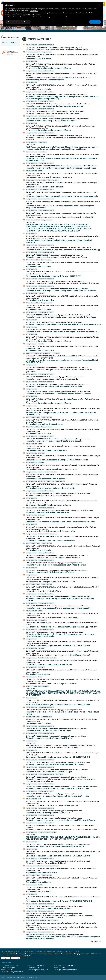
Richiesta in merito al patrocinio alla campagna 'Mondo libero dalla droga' (58, 394)
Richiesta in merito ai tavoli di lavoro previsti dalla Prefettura (53, 557)
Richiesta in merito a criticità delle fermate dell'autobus (51, 572)
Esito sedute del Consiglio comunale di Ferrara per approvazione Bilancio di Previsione (59, 241)
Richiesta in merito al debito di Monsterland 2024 (47, 512)
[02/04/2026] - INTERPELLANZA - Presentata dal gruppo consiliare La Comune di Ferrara (56, 94)
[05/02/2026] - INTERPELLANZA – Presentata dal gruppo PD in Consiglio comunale (54, 322)
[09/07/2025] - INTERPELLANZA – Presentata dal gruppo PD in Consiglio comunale (54, 914)
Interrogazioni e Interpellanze (46, 45)
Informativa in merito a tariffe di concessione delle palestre (52, 805)
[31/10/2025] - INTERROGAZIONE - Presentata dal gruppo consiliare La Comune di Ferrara (57, 606)
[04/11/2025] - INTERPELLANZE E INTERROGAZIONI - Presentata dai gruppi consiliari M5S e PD (58, 596)
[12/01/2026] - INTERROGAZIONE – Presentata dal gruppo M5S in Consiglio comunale (55, 377)
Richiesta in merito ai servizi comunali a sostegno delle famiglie (54, 386)
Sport (40, 799)
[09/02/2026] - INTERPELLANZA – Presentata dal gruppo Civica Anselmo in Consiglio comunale (58, 315)
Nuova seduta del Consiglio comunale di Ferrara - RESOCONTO (53, 276)
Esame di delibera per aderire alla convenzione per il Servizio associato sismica (60, 522)
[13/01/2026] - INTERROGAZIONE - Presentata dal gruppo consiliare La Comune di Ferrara (57, 367)
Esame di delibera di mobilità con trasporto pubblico (49, 177)
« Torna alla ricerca (9, 42)
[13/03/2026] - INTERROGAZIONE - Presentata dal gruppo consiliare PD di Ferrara (54, 135)
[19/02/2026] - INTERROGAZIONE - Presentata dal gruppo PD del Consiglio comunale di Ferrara (58, 248)
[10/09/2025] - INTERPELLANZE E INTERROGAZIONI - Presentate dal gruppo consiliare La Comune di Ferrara (63, 786)
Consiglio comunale (32, 45)
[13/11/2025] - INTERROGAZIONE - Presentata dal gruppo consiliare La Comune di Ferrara (57, 570)
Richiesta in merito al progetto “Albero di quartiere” (49, 908)
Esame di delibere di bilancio (38, 59)
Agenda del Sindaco (32, 686)
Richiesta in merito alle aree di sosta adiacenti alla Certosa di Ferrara (56, 565)
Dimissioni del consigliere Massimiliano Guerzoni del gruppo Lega (55, 846)
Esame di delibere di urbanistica (40, 350)
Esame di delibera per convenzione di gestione (46, 450)
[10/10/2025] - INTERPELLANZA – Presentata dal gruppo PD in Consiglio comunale (54, 710)
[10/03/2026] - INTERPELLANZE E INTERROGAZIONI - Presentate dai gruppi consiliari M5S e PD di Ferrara (61, 166)
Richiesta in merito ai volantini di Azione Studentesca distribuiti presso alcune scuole (63, 324)
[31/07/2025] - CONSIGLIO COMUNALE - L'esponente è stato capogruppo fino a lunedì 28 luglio (58, 844)
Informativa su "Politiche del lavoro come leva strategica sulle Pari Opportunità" (61, 627)
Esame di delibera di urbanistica (40, 300)
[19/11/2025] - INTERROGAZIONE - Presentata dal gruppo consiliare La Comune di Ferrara (57, 555)
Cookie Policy (15, 958)
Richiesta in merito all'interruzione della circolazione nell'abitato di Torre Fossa (61, 317)
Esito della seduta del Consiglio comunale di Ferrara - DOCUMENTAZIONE (58, 646)
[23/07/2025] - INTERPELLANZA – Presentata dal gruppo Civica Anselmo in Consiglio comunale (58, 861)
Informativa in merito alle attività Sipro (43, 591)
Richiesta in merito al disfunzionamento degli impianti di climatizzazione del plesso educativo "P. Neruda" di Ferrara (63, 938)
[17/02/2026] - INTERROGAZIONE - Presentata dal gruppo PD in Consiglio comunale (54, 255)
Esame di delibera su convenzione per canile (45, 187)
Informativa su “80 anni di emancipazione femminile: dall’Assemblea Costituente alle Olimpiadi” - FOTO (62, 159)
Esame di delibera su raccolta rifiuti (41, 873)
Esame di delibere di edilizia (38, 674)
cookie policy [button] (34, 11)
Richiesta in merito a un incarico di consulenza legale (49, 772)
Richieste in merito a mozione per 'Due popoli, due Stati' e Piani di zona (57, 788)
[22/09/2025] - (31, 743)
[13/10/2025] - (31, 689)
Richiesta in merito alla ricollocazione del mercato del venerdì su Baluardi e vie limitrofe (60, 138)
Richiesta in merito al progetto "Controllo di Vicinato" (50, 738)
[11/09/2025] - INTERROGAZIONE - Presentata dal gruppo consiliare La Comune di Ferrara (57, 777)
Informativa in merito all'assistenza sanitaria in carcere (50, 541)
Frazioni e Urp (42, 481)
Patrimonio (41, 462)
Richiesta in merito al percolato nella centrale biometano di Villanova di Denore (61, 820)
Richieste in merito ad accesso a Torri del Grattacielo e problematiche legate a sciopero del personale (60, 207)
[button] (100, 5)
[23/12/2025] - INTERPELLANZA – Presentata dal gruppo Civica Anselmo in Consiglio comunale (58, 392)
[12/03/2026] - (31, 145)
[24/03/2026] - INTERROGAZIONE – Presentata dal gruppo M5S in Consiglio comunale (55, 111)
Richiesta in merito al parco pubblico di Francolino (48, 813)
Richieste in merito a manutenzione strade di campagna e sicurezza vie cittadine (61, 332)
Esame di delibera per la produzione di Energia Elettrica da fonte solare (57, 460)
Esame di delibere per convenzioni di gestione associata (50, 488)
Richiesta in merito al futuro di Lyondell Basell (46, 863)
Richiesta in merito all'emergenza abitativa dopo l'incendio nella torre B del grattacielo (59, 370)
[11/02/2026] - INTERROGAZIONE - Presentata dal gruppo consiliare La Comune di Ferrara (57, 289)
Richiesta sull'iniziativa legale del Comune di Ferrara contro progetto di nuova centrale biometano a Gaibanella (60, 635)
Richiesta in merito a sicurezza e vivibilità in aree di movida (52, 379)
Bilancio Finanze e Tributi (33, 52)
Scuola (40, 677)
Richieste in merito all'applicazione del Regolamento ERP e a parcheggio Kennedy (62, 196)
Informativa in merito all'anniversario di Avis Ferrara (49, 664)
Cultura (40, 444)
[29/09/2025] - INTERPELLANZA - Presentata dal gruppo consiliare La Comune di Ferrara (56, 729)
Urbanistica (41, 293)
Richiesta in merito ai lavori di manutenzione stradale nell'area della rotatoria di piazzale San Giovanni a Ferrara (61, 780)
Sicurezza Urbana (60, 481)
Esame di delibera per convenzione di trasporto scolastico (51, 683)
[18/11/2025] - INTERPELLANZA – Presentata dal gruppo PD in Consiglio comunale (54, 563)
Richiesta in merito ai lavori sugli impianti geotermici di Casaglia (54, 441)
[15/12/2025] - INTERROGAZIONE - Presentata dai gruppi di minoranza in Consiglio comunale (58, 439)
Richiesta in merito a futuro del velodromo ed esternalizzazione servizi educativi (61, 829)
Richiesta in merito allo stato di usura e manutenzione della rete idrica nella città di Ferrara (62, 713)
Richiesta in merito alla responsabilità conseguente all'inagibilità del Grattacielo (61, 291)
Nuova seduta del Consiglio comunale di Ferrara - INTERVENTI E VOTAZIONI (59, 901)
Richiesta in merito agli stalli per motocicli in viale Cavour (51, 121)
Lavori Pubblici (56, 353)
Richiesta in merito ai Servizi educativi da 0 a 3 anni (48, 731)
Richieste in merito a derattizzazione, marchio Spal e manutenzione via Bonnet (61, 168)
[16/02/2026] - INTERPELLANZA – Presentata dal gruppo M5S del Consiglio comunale (55, 281)
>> (100, 941)
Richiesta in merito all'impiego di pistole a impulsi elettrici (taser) (55, 764)
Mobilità (40, 171)
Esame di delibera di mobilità (39, 891)
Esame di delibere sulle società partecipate (45, 424)
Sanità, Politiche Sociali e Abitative (47, 472)
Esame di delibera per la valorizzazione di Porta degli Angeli (52, 617)
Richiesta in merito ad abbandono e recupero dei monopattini (53, 113)
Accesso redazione (30, 977)
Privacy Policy (6, 958)
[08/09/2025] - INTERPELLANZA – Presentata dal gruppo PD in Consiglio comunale (54, 794)
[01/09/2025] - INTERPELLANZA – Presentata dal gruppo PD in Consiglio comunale (54, 818)
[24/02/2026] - (31, 222)
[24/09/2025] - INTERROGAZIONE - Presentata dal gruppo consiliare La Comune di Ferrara (57, 736)
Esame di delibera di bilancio (38, 433)
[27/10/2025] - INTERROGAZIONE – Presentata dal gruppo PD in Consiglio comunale (54, 632)
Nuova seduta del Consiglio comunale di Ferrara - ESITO (50, 531)
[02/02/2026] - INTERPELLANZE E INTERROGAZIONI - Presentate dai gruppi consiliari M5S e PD (58, 330)
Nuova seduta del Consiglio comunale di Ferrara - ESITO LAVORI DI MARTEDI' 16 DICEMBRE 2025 (61, 413)
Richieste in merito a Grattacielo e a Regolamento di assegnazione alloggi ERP (60, 217)
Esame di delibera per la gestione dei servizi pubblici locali (51, 469)
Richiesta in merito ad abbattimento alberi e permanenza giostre (54, 106)
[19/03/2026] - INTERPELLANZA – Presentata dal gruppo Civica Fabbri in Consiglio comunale (58, 119)
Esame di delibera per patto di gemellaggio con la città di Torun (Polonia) (58, 655)
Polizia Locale (50, 481)
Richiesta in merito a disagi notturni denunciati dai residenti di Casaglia (57, 796)
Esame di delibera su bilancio (39, 882)
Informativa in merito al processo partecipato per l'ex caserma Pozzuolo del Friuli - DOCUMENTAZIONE (62, 361)
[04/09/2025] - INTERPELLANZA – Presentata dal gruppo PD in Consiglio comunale (54, 811)
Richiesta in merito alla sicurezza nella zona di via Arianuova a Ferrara (56, 257)
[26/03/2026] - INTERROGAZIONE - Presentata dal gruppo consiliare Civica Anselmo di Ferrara (58, 104)
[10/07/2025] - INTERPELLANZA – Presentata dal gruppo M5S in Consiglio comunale (54, 906)
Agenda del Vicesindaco (33, 353)
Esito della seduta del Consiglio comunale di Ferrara (49, 68)
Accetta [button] (95, 22)
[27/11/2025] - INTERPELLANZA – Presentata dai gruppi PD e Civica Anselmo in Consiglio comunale (60, 510)
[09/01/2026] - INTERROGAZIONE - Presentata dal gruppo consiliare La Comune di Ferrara (57, 384)
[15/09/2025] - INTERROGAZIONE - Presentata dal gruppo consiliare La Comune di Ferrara (57, 770)
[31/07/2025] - (31, 835)
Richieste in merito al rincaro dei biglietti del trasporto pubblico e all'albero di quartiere (60, 599)
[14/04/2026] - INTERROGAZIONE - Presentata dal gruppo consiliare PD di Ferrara (54, 47)
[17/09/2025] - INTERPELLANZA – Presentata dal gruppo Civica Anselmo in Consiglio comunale (58, 762)
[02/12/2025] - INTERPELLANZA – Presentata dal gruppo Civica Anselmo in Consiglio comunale (58, 493)
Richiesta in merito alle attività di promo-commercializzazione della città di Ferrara (62, 283)
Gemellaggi (41, 648)
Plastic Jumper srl (17, 977)
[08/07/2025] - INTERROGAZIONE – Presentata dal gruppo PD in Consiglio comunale (54, 935)
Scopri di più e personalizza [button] (18, 22)
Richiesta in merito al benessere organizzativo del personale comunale (57, 49)
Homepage (9, 31)
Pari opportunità (42, 142)
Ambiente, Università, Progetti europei (36, 180)
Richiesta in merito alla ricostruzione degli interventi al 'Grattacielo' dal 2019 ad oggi (63, 250)
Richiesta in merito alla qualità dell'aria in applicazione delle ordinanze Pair (59, 608)
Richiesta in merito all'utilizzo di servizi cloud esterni (49, 495)
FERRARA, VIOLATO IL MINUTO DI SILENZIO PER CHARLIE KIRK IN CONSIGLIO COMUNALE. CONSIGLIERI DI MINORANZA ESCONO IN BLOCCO (60, 746)
